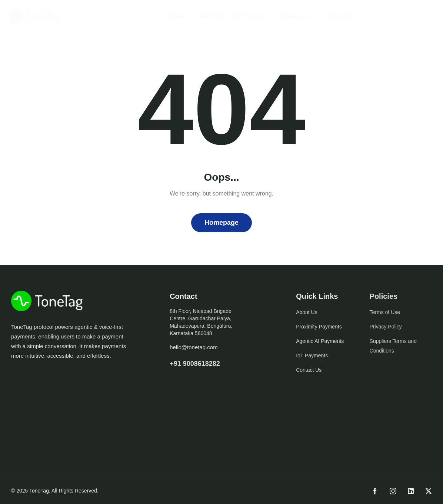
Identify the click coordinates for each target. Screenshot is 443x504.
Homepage (221, 223)
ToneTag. (40, 491)
